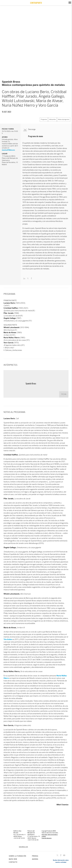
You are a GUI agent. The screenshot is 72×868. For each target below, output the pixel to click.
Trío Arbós (8, 639)
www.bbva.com (23, 847)
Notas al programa (64, 119)
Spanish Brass (31, 383)
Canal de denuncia (47, 838)
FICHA (64, 394)
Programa (44, 119)
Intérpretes (52, 119)
